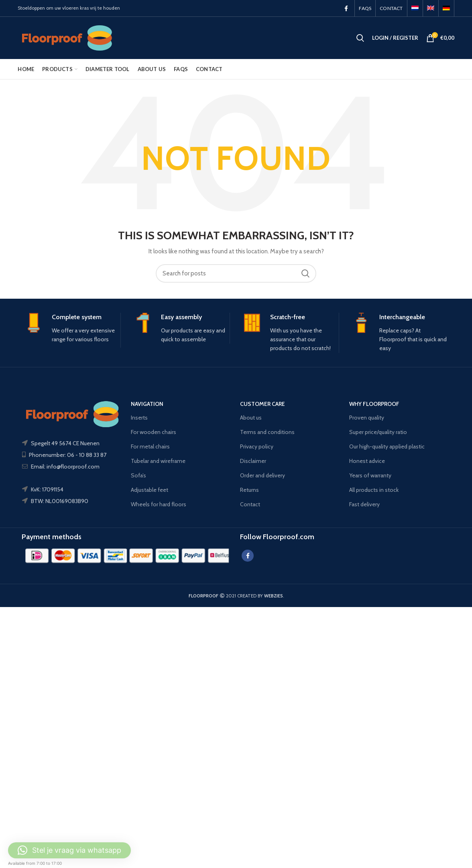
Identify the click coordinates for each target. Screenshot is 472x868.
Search (305, 273)
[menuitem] (415, 8)
